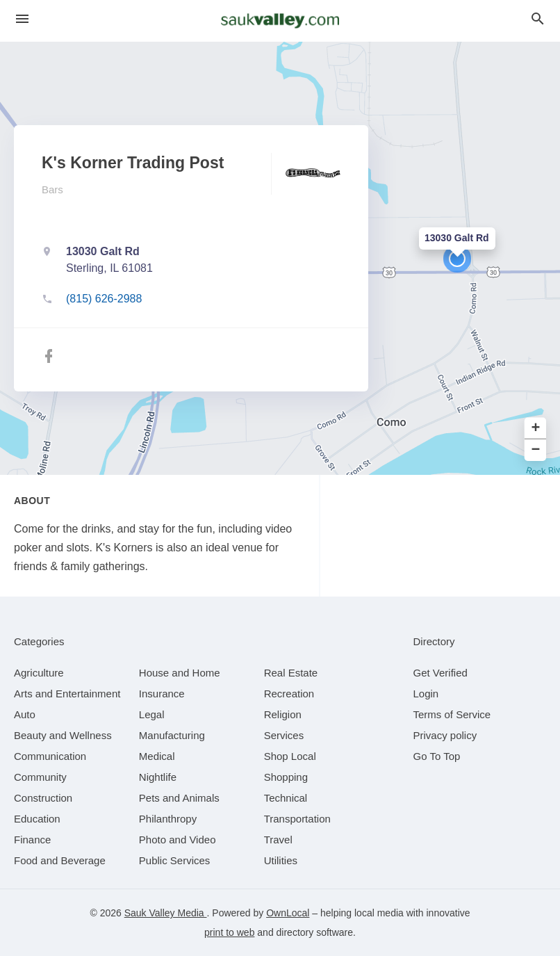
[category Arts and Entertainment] (67, 694)
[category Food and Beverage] (60, 860)
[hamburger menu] (22, 19)
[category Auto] (25, 714)
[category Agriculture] (39, 673)
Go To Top (437, 756)
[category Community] (40, 777)
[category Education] (37, 819)
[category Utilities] (281, 860)
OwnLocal (288, 913)
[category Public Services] (175, 860)
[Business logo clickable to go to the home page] (280, 21)
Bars (52, 189)
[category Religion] (283, 714)
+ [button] (536, 429)
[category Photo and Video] (178, 840)
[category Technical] (286, 798)
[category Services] (284, 735)
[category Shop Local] (290, 756)
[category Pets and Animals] (179, 798)
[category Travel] (278, 840)
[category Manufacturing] (172, 735)
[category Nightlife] (158, 777)
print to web (229, 932)
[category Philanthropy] (168, 819)
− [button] (536, 450)
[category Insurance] (162, 694)
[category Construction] (43, 798)
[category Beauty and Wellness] (63, 735)
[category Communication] (50, 756)
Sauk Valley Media (166, 913)
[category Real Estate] (291, 673)
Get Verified (440, 673)
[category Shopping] (286, 777)
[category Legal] (152, 714)
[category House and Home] (180, 673)
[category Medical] (157, 756)
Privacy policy (445, 735)
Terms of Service (452, 714)
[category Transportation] (297, 819)
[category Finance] (32, 840)
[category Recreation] (289, 694)
